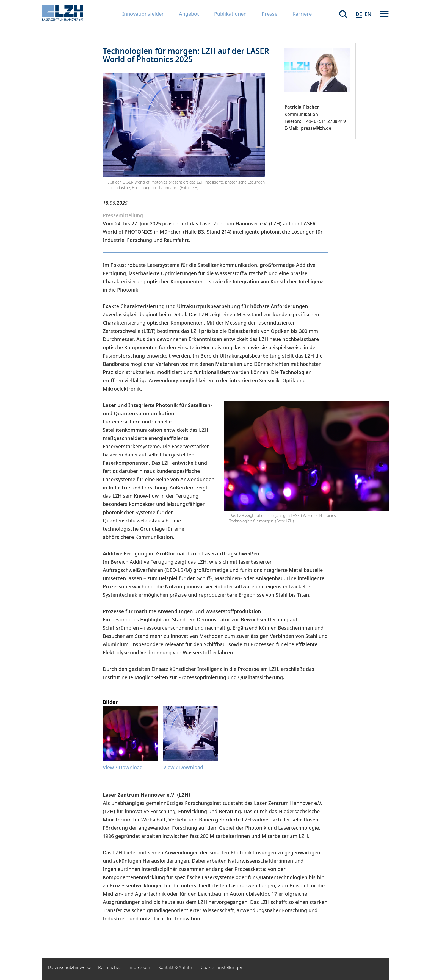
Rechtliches (110, 967)
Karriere (302, 14)
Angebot (189, 14)
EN (368, 14)
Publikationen (230, 14)
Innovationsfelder (143, 14)
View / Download (123, 767)
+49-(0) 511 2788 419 (325, 121)
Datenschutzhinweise (70, 967)
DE (359, 14)
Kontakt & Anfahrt (176, 967)
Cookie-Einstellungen (222, 967)
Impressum (140, 967)
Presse (270, 14)
